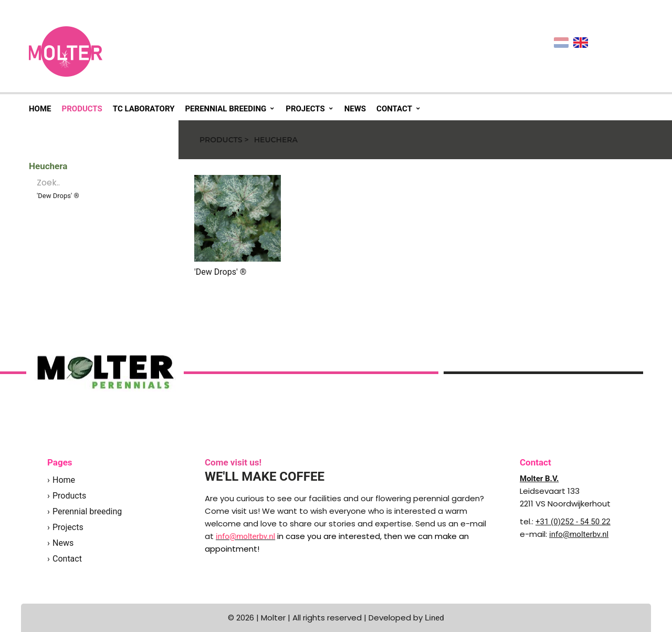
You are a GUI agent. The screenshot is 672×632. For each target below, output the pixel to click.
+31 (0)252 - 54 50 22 (573, 522)
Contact (394, 109)
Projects (305, 109)
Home (40, 109)
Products (82, 109)
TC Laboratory (144, 109)
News (355, 109)
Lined (434, 618)
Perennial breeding (225, 109)
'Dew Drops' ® (58, 196)
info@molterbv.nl (579, 534)
